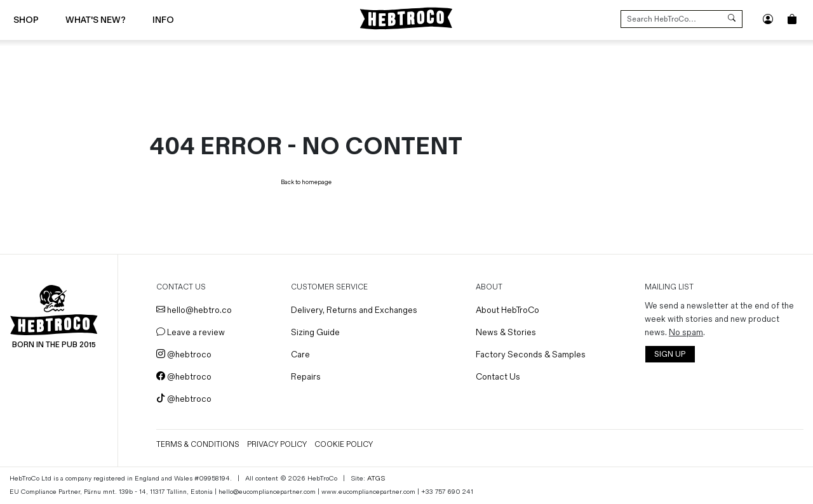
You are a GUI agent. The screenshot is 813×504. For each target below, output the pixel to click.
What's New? (96, 20)
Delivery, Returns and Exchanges (354, 310)
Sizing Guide (315, 332)
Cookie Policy (344, 445)
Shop (26, 20)
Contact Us (498, 377)
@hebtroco (184, 355)
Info (163, 20)
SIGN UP (670, 355)
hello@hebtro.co (194, 310)
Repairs (306, 377)
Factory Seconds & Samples (531, 355)
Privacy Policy (277, 445)
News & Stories (506, 332)
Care (300, 355)
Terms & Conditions (198, 445)
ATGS (376, 478)
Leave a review (191, 332)
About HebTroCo (507, 310)
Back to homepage (306, 182)
